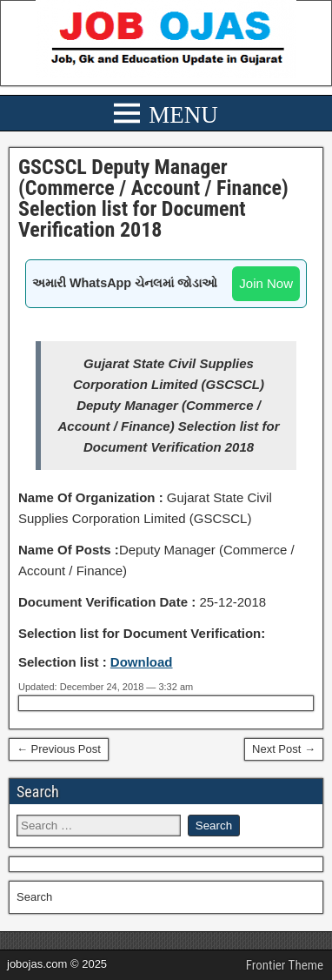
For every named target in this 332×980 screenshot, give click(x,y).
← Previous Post (59, 749)
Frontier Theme (285, 965)
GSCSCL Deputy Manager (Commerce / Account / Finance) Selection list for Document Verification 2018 (153, 198)
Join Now (266, 283)
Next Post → (284, 749)
